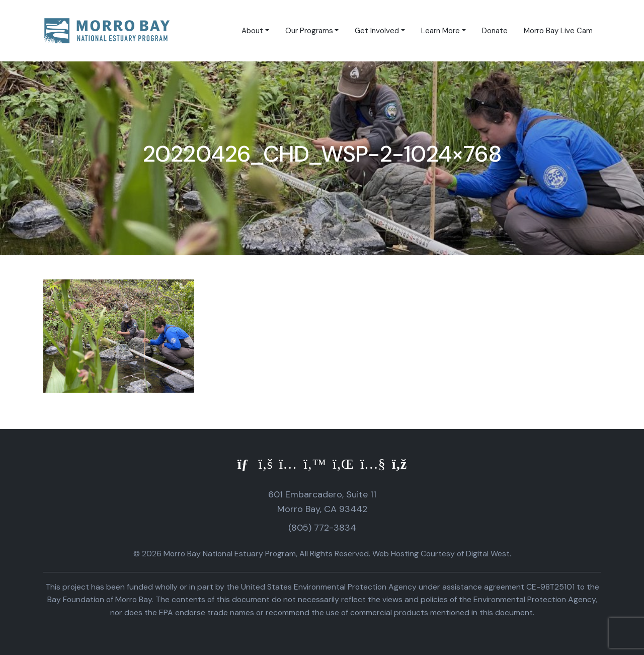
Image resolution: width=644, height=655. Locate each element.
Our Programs (309, 31)
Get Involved (377, 31)
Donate (495, 31)
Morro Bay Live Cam (558, 31)
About (252, 31)
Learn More (440, 31)
